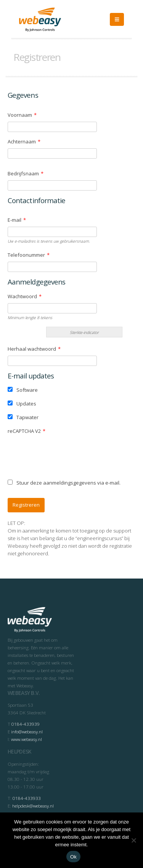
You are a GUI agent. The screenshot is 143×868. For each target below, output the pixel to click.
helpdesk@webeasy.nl (33, 806)
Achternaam (24, 141)
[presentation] (66, 453)
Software (23, 390)
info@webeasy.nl (27, 731)
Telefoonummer (29, 255)
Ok (73, 857)
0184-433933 (27, 798)
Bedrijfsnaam (26, 173)
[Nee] (133, 840)
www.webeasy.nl (27, 739)
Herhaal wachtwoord (34, 349)
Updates (22, 404)
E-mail (17, 220)
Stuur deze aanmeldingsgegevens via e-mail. (64, 483)
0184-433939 (26, 724)
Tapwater (23, 417)
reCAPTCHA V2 (27, 431)
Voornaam (22, 115)
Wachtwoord (25, 296)
